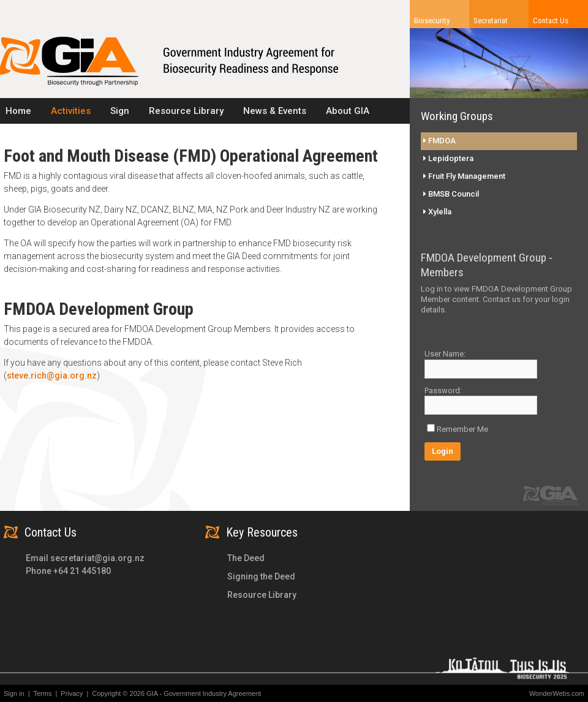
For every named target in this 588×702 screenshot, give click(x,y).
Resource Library (262, 595)
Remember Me (462, 429)
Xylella (437, 212)
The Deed (246, 558)
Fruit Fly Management (464, 176)
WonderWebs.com (557, 693)
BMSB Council (451, 194)
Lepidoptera (448, 158)
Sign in (14, 693)
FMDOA (439, 141)
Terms (46, 693)
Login (443, 451)
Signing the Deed (261, 576)
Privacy (74, 693)
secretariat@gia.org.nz (97, 558)
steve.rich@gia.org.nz (52, 376)
